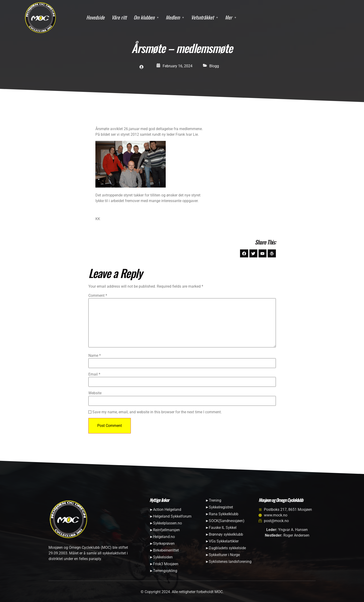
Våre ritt (119, 17)
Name (95, 356)
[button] (146, 17)
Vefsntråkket (205, 17)
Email (94, 375)
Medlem (175, 17)
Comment (98, 296)
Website (95, 394)
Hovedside (95, 17)
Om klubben (146, 17)
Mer (231, 17)
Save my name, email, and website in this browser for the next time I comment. (157, 412)
